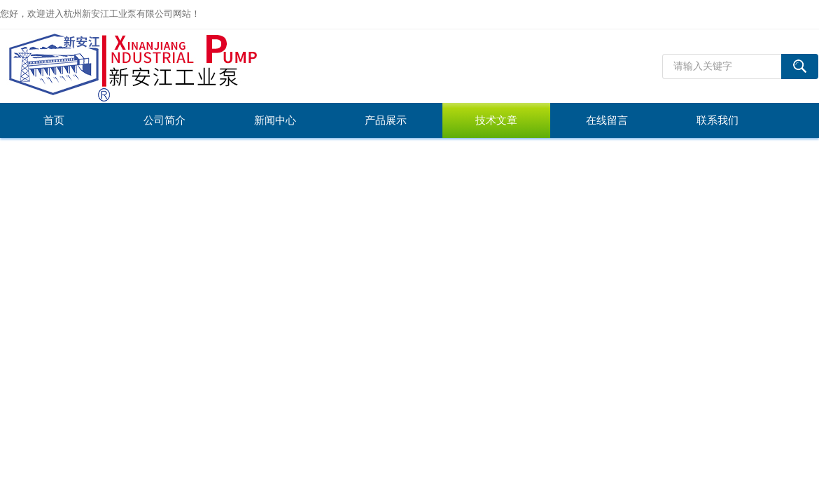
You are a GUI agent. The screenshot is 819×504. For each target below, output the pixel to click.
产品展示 (386, 120)
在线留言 (607, 120)
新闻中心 (275, 120)
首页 (54, 120)
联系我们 (717, 120)
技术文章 (496, 120)
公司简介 (164, 120)
